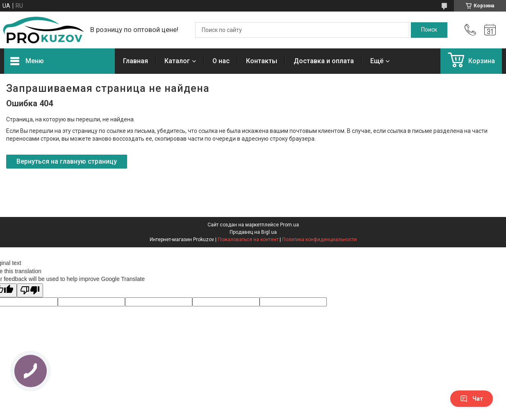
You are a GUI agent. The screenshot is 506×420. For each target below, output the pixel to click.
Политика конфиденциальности (319, 240)
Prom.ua (289, 225)
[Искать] (429, 30)
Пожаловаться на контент (248, 240)
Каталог (177, 61)
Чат (472, 399)
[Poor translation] (30, 291)
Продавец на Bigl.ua (253, 232)
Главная (136, 61)
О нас (221, 61)
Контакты (262, 61)
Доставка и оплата (324, 61)
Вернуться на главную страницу (67, 161)
